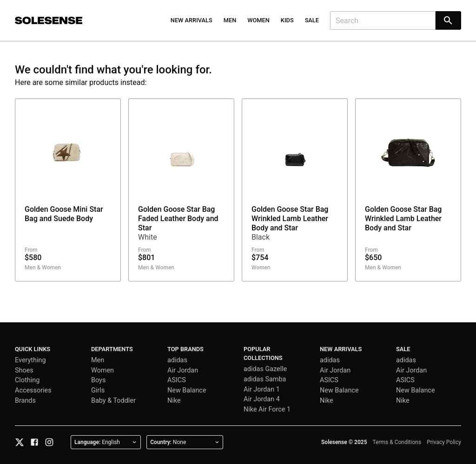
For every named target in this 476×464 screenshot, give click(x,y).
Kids (287, 20)
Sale (312, 20)
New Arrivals (192, 20)
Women (258, 20)
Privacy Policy (444, 442)
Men (230, 20)
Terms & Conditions (397, 442)
